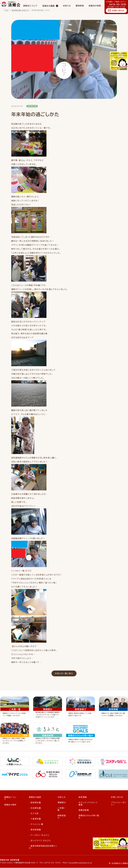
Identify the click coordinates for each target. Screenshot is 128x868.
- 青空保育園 (35, 830)
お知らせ (67, 6)
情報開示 (62, 803)
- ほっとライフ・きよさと (40, 841)
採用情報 (80, 6)
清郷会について (30, 6)
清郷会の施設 (48, 6)
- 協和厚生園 (35, 803)
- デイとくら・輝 (36, 825)
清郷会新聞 (84, 810)
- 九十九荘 (34, 814)
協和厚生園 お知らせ (20, 10)
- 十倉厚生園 (35, 819)
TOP (6, 10)
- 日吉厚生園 (35, 808)
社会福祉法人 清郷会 (10, 4)
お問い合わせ (118, 11)
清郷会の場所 (95, 6)
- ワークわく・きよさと (39, 835)
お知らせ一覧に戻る (64, 674)
